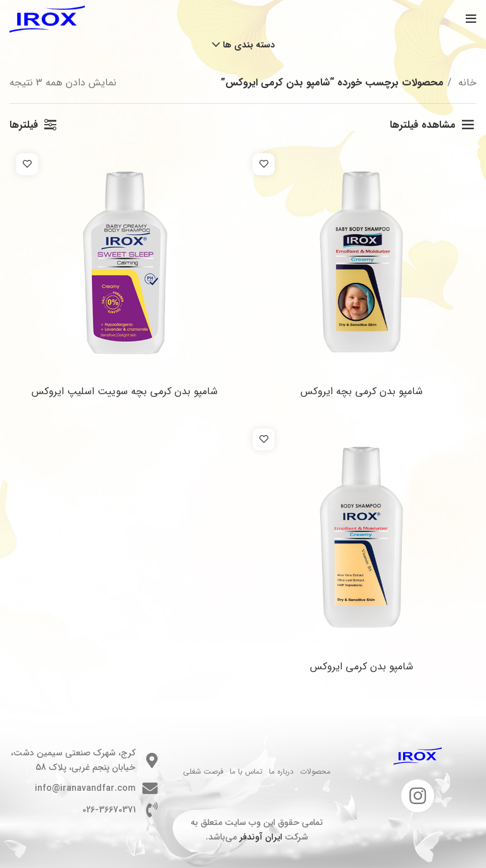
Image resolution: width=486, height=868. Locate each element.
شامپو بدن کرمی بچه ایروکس (362, 391)
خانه (466, 83)
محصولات (315, 772)
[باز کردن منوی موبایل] (471, 19)
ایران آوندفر (261, 837)
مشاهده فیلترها (423, 125)
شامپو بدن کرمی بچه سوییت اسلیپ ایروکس (125, 391)
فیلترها (24, 125)
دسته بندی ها (249, 45)
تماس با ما (246, 772)
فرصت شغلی (203, 772)
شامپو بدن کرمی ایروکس (362, 666)
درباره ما (281, 772)
